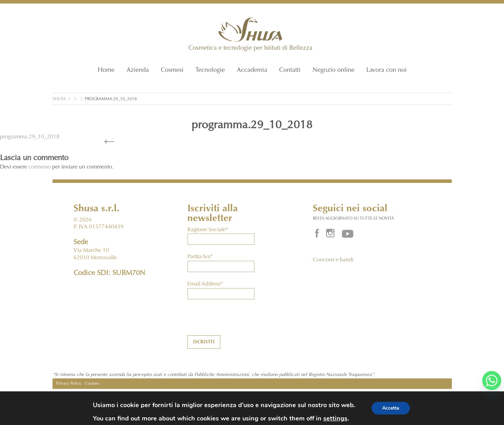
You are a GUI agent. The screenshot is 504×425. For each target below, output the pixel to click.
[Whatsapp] (492, 381)
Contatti (290, 70)
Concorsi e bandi (333, 260)
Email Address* (205, 284)
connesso (40, 167)
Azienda (138, 70)
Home (106, 70)
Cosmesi (172, 70)
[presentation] (241, 322)
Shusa (59, 99)
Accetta (391, 408)
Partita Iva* (200, 257)
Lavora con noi (386, 70)
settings (335, 418)
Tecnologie (210, 70)
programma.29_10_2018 (111, 99)
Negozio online (333, 70)
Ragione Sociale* (208, 230)
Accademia (252, 70)
